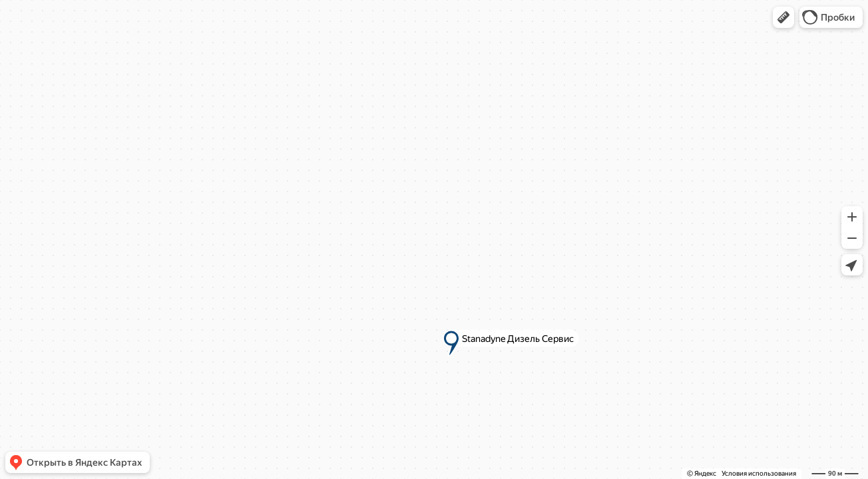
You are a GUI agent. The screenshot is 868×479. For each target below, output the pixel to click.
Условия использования (759, 473)
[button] (783, 17)
